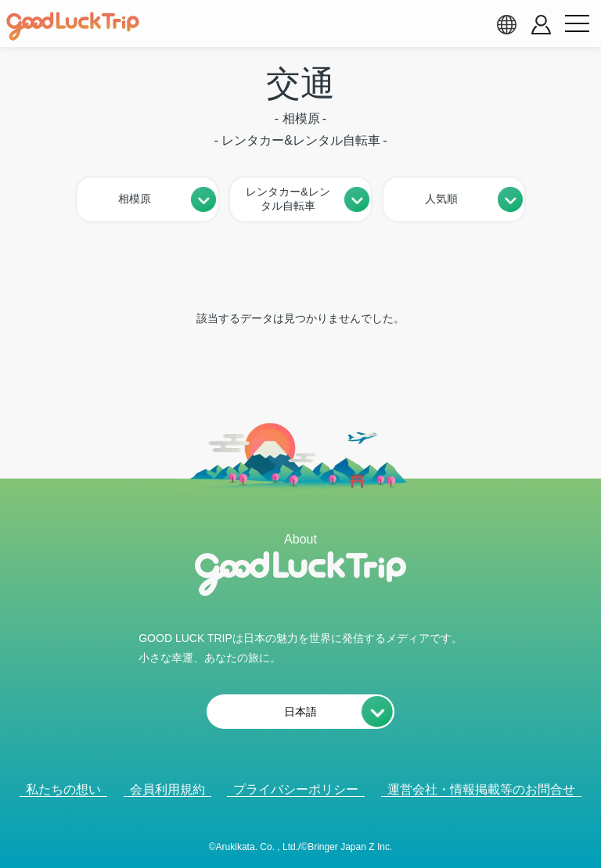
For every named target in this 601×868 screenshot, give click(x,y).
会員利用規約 (167, 789)
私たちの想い (63, 789)
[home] (73, 27)
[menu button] (577, 24)
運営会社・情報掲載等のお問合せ (481, 789)
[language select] (506, 24)
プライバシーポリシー (296, 789)
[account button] (541, 25)
